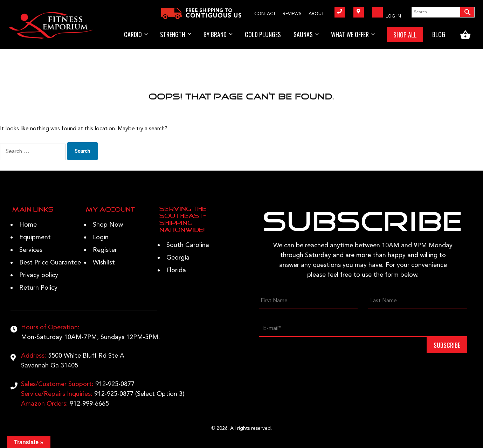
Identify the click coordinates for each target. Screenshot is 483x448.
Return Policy (38, 288)
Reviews (292, 14)
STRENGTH (173, 34)
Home (28, 225)
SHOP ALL (405, 35)
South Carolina (188, 245)
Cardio (133, 34)
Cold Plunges (263, 34)
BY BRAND (215, 34)
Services (31, 250)
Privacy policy (39, 275)
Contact (265, 14)
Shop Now (108, 225)
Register (105, 250)
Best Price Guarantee (50, 263)
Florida (176, 270)
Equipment (35, 237)
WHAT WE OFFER (350, 34)
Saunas (303, 34)
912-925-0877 (115, 384)
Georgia (178, 258)
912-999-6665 (89, 404)
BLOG (439, 34)
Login (101, 237)
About (316, 14)
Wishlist (104, 263)
